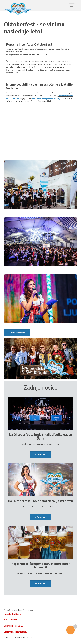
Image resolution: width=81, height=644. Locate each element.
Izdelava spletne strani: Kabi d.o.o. (19, 637)
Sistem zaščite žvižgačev (15, 632)
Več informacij (41, 454)
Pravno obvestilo (12, 619)
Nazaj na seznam (17, 333)
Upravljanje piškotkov (14, 614)
